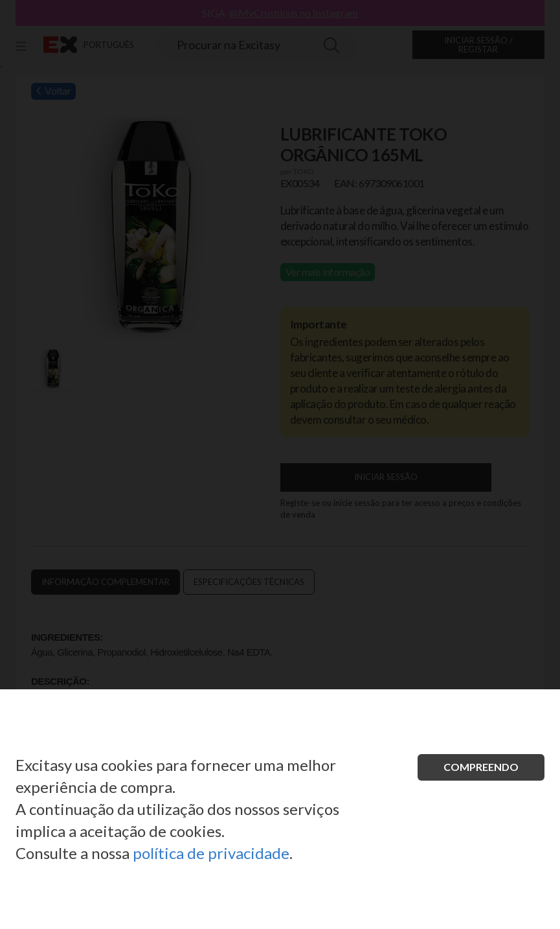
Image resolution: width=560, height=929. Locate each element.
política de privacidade (211, 853)
